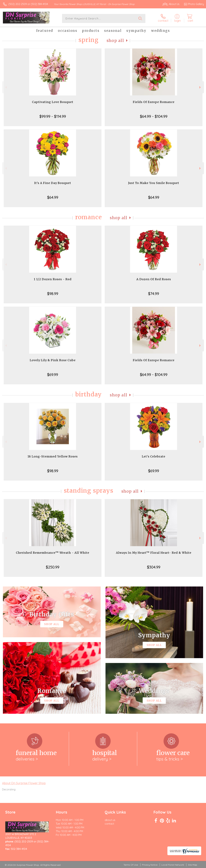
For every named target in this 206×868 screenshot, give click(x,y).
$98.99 (53, 294)
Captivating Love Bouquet (53, 102)
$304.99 (154, 567)
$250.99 (53, 567)
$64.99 (53, 197)
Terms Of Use (131, 865)
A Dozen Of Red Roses (154, 279)
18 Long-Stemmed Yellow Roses (53, 456)
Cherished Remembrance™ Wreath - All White (53, 553)
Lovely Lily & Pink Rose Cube (53, 360)
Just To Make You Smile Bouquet (154, 183)
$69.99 (53, 375)
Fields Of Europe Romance (154, 102)
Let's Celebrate (154, 456)
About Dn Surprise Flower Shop (24, 783)
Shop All (115, 41)
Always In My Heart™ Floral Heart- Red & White (154, 553)
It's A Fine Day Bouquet (53, 183)
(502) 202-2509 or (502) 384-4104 (28, 4)
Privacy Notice (150, 865)
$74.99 (154, 294)
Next (200, 87)
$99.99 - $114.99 (53, 116)
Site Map (193, 865)
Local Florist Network (173, 865)
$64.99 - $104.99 (154, 116)
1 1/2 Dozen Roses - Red (53, 279)
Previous (6, 87)
